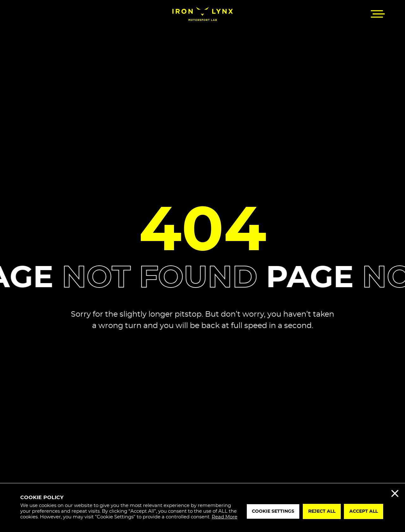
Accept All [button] (364, 511)
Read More (224, 517)
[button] (378, 14)
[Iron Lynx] (203, 14)
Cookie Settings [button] (273, 511)
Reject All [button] (322, 511)
